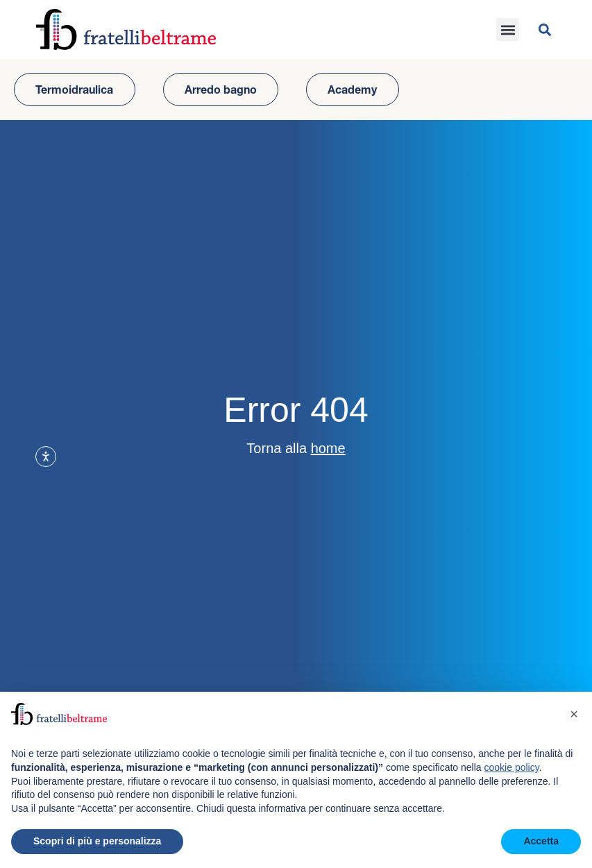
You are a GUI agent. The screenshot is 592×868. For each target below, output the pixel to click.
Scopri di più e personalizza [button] (97, 841)
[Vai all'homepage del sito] (126, 30)
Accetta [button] (541, 841)
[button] (508, 29)
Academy (352, 90)
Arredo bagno (221, 90)
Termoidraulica (74, 90)
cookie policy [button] (512, 767)
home (328, 448)
